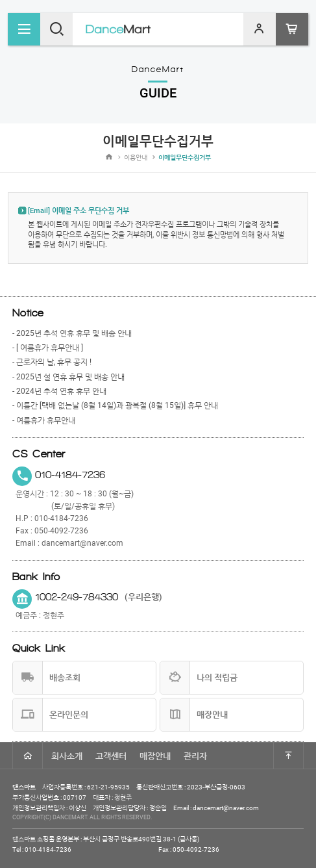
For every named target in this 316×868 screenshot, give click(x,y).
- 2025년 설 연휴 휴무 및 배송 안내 (68, 377)
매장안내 (155, 756)
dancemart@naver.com (82, 543)
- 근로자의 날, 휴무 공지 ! (52, 362)
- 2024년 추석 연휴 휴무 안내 (59, 391)
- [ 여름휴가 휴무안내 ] (48, 348)
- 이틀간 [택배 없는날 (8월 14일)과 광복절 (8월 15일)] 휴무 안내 (115, 405)
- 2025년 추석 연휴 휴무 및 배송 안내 (72, 333)
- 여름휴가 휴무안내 (44, 420)
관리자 (195, 756)
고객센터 (111, 756)
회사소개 (67, 756)
